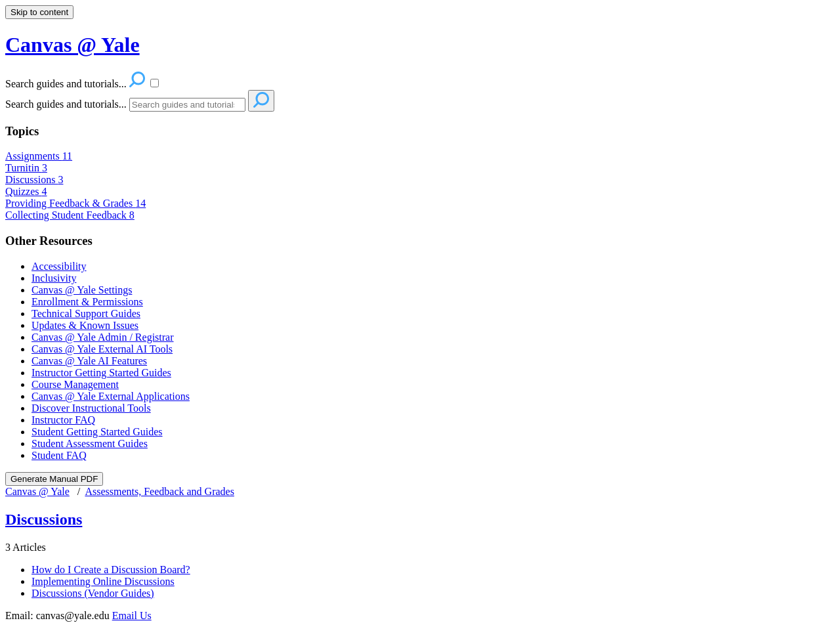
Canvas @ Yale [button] (73, 45)
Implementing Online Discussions (103, 581)
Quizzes (26, 191)
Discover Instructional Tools (91, 408)
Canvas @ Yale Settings (82, 290)
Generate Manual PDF (54, 479)
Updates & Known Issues (85, 325)
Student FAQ (59, 455)
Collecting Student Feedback (70, 215)
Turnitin (26, 168)
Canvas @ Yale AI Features (89, 361)
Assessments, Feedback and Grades (159, 491)
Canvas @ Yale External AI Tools (102, 349)
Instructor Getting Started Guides (101, 373)
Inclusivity (54, 278)
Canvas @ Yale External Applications (111, 396)
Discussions (34, 180)
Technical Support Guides (86, 313)
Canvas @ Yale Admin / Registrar (103, 337)
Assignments (39, 156)
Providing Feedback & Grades (75, 203)
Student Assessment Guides (90, 443)
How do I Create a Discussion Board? (111, 570)
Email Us (132, 616)
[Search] (187, 105)
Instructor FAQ (63, 420)
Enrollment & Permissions (87, 302)
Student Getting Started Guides (97, 432)
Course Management (75, 384)
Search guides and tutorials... (66, 104)
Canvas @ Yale (37, 491)
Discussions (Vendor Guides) (93, 593)
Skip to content (39, 12)
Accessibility (59, 266)
